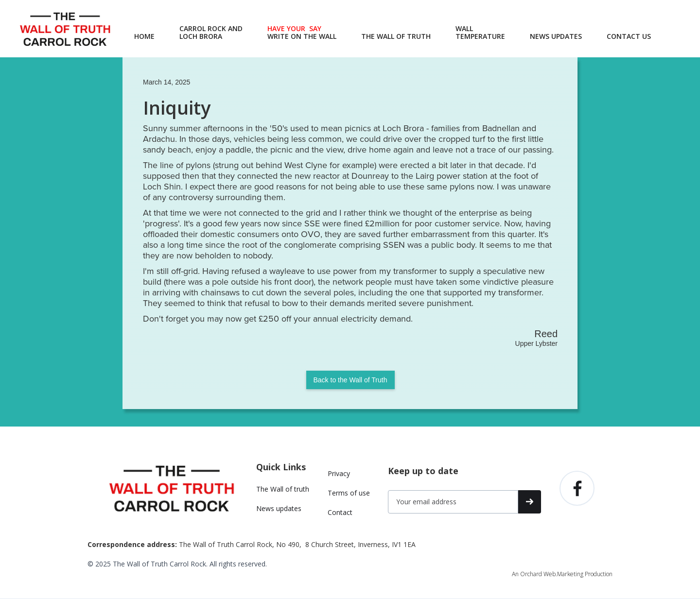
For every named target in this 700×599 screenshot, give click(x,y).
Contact (340, 512)
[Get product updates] (453, 502)
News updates (279, 508)
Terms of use (349, 493)
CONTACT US (629, 36)
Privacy (339, 473)
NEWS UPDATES (556, 36)
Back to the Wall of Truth (350, 380)
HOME (144, 36)
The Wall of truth (283, 489)
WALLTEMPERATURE (480, 32)
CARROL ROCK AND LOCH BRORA (211, 32)
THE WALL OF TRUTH (396, 36)
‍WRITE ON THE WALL (302, 32)
